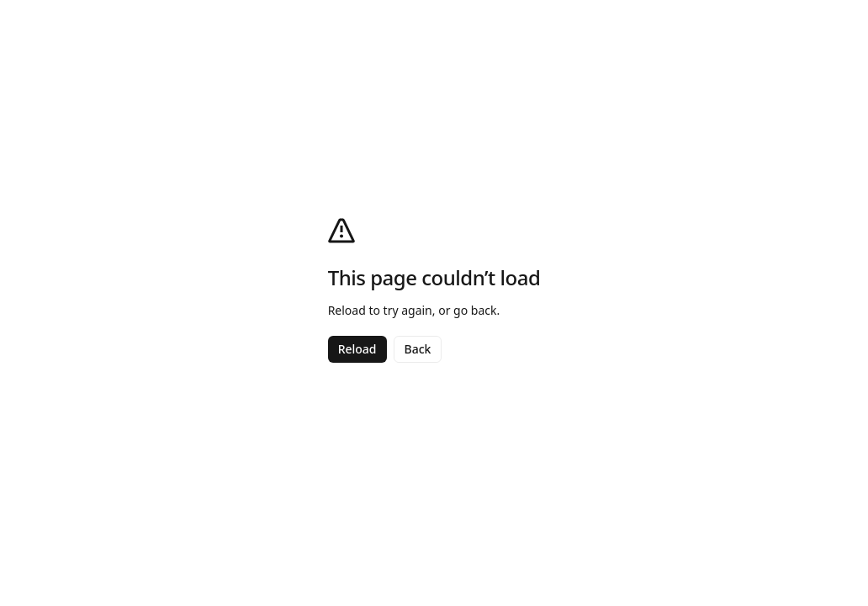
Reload (357, 349)
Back (418, 349)
